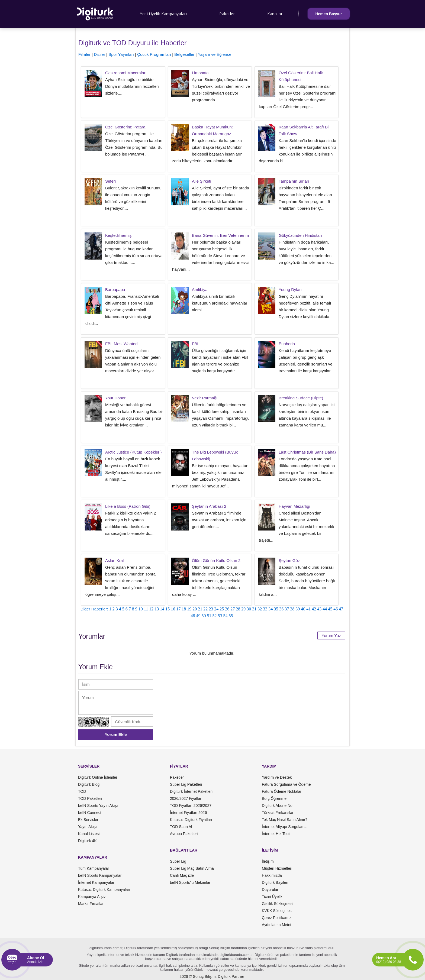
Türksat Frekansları (278, 813)
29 (243, 609)
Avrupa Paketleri (184, 834)
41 (308, 609)
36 (281, 609)
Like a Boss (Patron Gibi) (128, 506)
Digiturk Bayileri (275, 882)
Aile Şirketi (202, 181)
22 (205, 609)
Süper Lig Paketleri (186, 784)
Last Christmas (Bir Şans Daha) (307, 452)
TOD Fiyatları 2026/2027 (191, 806)
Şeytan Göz (289, 560)
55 (231, 616)
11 (146, 609)
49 (198, 616)
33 (265, 609)
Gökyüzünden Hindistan (300, 235)
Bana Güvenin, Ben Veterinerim (220, 235)
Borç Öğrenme (274, 798)
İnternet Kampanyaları (97, 882)
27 (233, 609)
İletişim (268, 861)
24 (216, 609)
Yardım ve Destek (277, 777)
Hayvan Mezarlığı (294, 506)
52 (215, 616)
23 (211, 609)
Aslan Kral (114, 560)
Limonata (200, 73)
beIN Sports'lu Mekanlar (190, 882)
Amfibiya (200, 290)
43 (319, 609)
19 (189, 609)
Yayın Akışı (87, 827)
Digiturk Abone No (277, 806)
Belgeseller (184, 54)
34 (271, 609)
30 (249, 609)
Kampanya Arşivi (92, 897)
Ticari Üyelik (272, 897)
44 (325, 609)
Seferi (110, 181)
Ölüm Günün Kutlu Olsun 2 (216, 560)
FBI (195, 344)
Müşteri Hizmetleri (277, 868)
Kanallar (275, 14)
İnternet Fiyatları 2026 (188, 813)
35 (276, 609)
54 (226, 616)
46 (336, 609)
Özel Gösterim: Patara (125, 127)
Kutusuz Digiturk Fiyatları (191, 820)
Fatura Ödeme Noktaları (282, 791)
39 (298, 609)
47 (341, 609)
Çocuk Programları (154, 54)
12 (151, 609)
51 (209, 616)
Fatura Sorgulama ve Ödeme (286, 784)
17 (178, 609)
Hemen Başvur (329, 14)
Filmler (84, 54)
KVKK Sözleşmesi (277, 911)
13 (157, 609)
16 (173, 609)
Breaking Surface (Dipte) (301, 398)
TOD (82, 791)
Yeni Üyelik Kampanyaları (163, 14)
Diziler (99, 54)
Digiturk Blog (89, 784)
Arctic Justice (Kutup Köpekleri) (133, 452)
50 (204, 616)
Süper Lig (178, 861)
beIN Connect (90, 813)
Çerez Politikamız (277, 918)
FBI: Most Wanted (121, 344)
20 (195, 609)
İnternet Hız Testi (276, 834)
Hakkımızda (272, 875)
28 (238, 609)
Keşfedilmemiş (118, 235)
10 (141, 609)
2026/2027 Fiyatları (186, 798)
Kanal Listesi (89, 834)
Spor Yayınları (121, 54)
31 (254, 609)
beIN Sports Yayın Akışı (98, 806)
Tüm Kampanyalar (94, 868)
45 (330, 609)
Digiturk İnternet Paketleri (191, 791)
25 (222, 609)
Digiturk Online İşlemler (98, 777)
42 (314, 609)
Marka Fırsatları (91, 904)
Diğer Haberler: (94, 609)
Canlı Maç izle (182, 875)
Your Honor (115, 398)
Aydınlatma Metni (276, 925)
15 (168, 609)
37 (287, 609)
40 (303, 609)
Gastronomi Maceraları (126, 73)
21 (200, 609)
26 (227, 609)
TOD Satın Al (181, 827)
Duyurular (270, 890)
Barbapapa (115, 290)
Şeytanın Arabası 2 (209, 506)
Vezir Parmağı (205, 398)
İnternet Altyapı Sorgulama (284, 827)
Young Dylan (290, 290)
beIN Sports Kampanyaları (100, 875)
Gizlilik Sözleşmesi (278, 904)
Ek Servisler (88, 820)
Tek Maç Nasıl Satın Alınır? (285, 820)
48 (193, 616)
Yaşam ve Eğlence (215, 54)
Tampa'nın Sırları (294, 181)
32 (260, 609)
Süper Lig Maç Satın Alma (192, 868)
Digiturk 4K (87, 841)
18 (184, 609)
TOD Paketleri (90, 798)
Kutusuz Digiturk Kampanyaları (104, 890)
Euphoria (287, 344)
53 (220, 616)
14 (162, 609)
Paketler (227, 14)
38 (292, 609)
